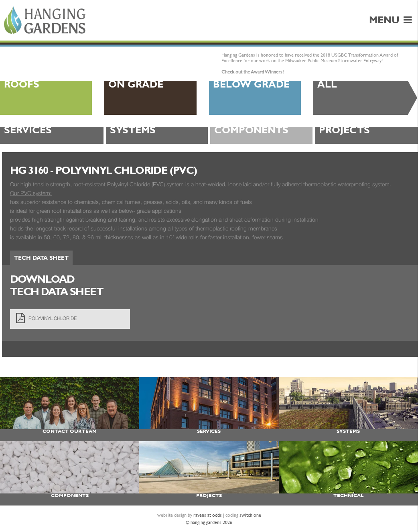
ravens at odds (208, 515)
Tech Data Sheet (41, 258)
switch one (250, 515)
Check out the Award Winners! (253, 72)
